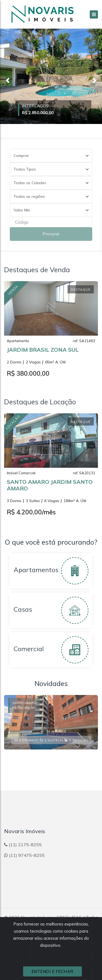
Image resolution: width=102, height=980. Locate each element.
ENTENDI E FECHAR (52, 971)
